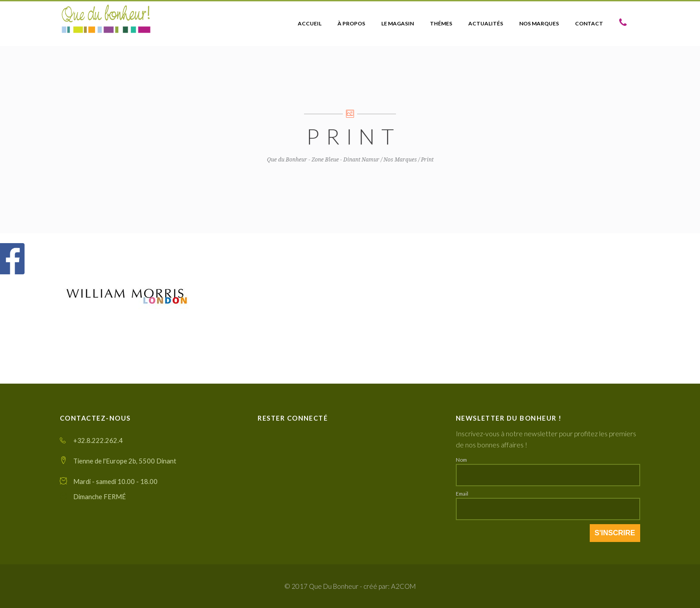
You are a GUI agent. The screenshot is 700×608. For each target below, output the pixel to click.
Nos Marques (400, 160)
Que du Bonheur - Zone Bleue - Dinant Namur (323, 160)
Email (462, 493)
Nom (461, 459)
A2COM (403, 586)
